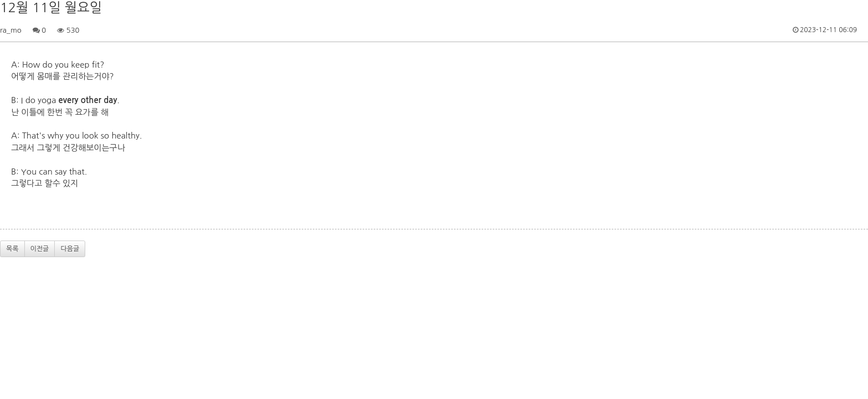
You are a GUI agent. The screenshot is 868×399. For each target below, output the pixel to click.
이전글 (40, 249)
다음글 (70, 249)
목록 (12, 249)
